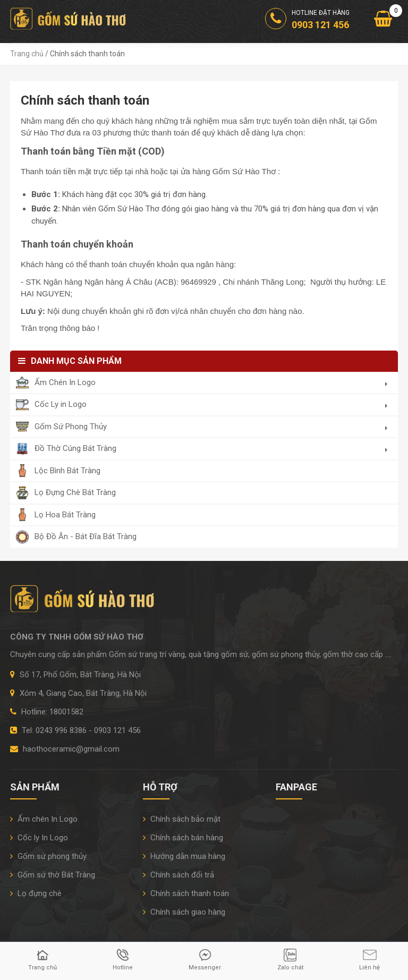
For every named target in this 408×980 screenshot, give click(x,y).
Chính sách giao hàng (184, 912)
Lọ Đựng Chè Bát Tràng (75, 492)
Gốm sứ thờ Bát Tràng (53, 875)
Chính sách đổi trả (178, 875)
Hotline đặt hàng (307, 20)
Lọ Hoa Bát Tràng (65, 515)
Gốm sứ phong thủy (48, 856)
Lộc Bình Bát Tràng (67, 471)
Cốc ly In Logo (39, 838)
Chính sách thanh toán (186, 893)
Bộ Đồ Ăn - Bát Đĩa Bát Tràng (86, 536)
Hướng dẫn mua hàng (184, 856)
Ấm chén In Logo (44, 819)
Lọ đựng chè (36, 893)
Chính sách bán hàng (183, 838)
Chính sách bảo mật (182, 819)
